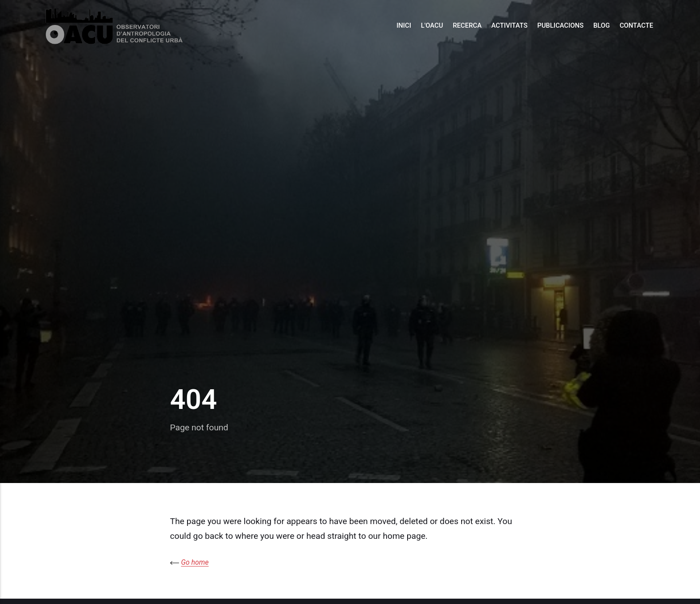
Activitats (510, 25)
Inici (404, 25)
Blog (602, 25)
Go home (195, 562)
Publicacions (560, 25)
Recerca (467, 25)
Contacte (636, 25)
